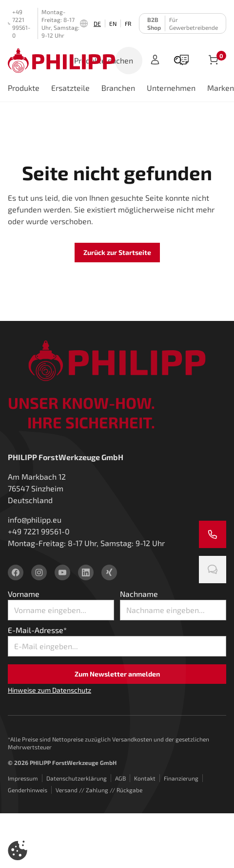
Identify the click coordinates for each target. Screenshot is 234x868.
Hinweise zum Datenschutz (49, 690)
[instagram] (39, 572)
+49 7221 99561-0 (19, 23)
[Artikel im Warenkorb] (214, 61)
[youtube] (62, 572)
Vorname (24, 594)
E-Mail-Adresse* (37, 630)
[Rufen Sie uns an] (213, 534)
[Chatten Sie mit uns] (213, 570)
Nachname (139, 594)
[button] (18, 850)
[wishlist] (184, 61)
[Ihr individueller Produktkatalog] (184, 61)
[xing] (109, 572)
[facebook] (16, 572)
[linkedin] (86, 572)
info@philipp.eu (35, 519)
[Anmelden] (155, 61)
